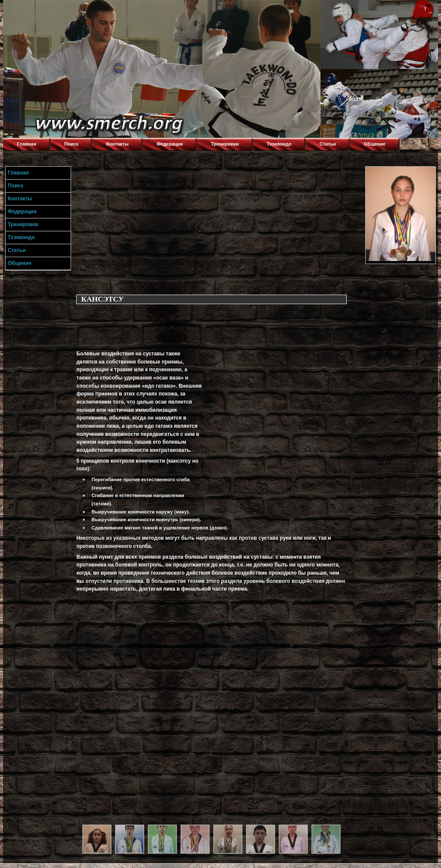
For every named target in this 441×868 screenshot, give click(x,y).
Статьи (328, 144)
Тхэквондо (279, 144)
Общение (375, 144)
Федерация (169, 144)
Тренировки (225, 144)
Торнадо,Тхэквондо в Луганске (68, 11)
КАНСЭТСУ (102, 299)
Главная (26, 144)
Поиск (71, 144)
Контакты (118, 144)
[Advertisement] (219, 227)
